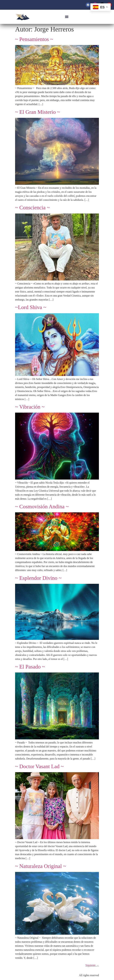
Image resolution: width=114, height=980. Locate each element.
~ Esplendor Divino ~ (38, 578)
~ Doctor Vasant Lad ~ (39, 766)
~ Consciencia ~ (32, 207)
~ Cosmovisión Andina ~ (42, 506)
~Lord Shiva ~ (31, 307)
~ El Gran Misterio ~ (37, 112)
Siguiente (92, 965)
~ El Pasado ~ (30, 667)
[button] (67, 17)
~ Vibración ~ (30, 407)
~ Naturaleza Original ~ (41, 866)
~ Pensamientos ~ (34, 39)
